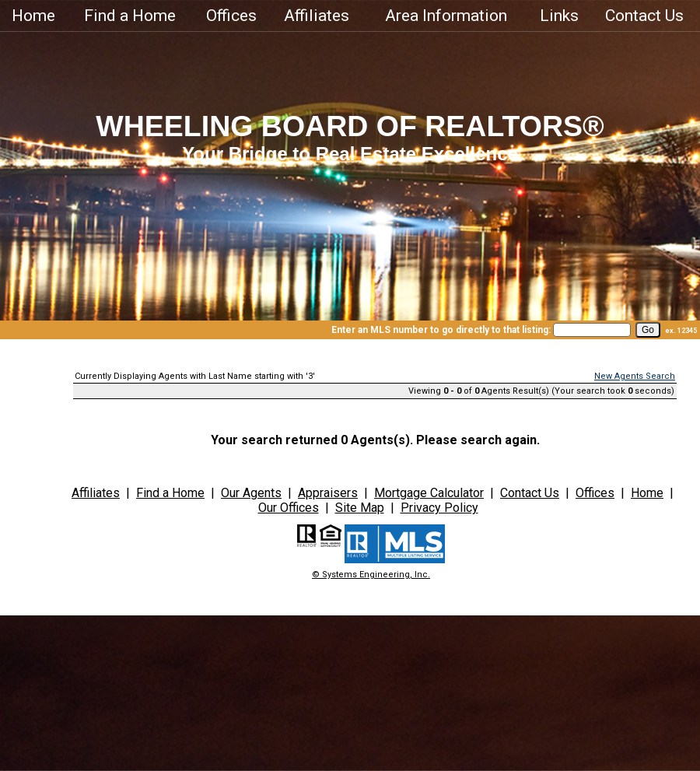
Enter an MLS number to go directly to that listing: (441, 330)
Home (33, 16)
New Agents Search (635, 376)
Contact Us (644, 16)
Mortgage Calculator (429, 493)
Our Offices (289, 508)
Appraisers (328, 493)
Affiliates (317, 16)
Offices (231, 16)
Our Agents (251, 493)
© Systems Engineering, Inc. (371, 575)
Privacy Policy (439, 508)
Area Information (446, 16)
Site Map (360, 508)
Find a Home (130, 16)
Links (559, 16)
